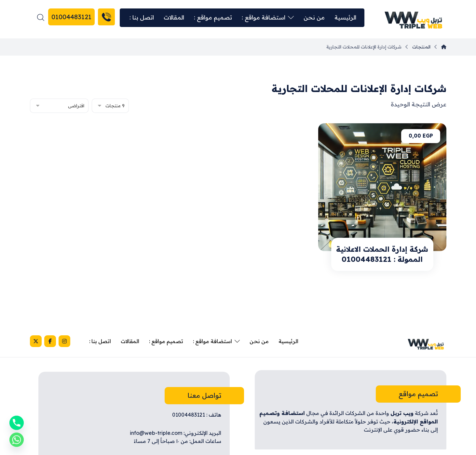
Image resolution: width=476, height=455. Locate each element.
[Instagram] (64, 341)
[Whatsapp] (17, 440)
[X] (36, 341)
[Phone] (17, 423)
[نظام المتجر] (59, 106)
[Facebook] (50, 341)
